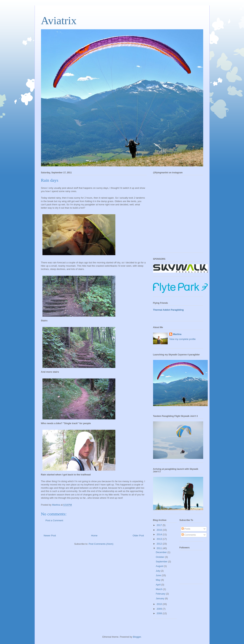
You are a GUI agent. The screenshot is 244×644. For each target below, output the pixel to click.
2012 (160, 544)
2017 (160, 525)
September (162, 562)
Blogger (137, 637)
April (159, 585)
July (158, 571)
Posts (186, 529)
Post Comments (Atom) (101, 544)
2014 (160, 534)
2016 (160, 530)
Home (94, 536)
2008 (160, 613)
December (162, 552)
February (161, 594)
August (160, 566)
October (160, 557)
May (158, 580)
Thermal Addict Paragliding (168, 310)
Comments (189, 535)
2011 (160, 548)
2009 (160, 609)
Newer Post (50, 536)
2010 (160, 604)
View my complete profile (182, 339)
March (159, 589)
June (159, 575)
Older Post (138, 536)
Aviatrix (59, 21)
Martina (177, 334)
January (160, 598)
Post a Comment (54, 520)
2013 (160, 539)
